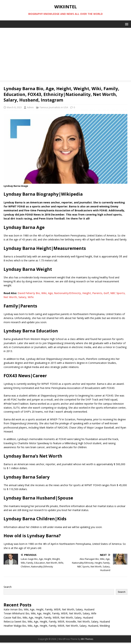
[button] (126, 24)
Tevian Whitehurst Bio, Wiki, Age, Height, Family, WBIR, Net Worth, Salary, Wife (50, 613)
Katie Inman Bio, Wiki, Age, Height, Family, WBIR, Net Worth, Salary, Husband (49, 609)
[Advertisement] (65, 55)
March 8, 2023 (14, 107)
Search (8, 587)
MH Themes (87, 639)
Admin (30, 107)
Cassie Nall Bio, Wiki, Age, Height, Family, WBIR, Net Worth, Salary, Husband (48, 618)
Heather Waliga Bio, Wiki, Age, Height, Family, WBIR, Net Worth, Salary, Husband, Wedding (57, 626)
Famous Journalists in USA (54, 107)
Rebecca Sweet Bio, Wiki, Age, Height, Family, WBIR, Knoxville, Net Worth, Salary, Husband (57, 622)
